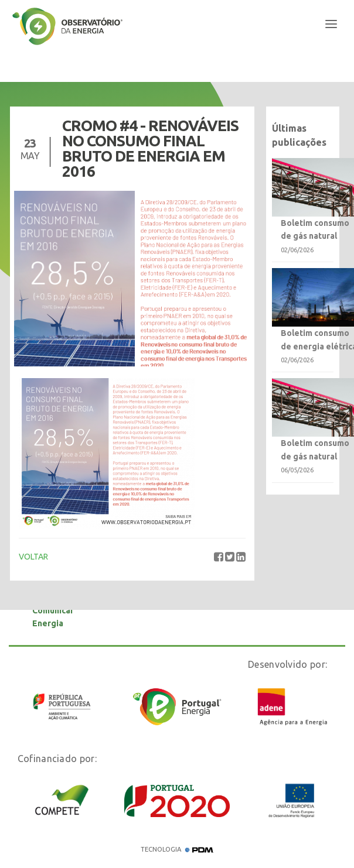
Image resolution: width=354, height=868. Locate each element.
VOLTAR (33, 557)
